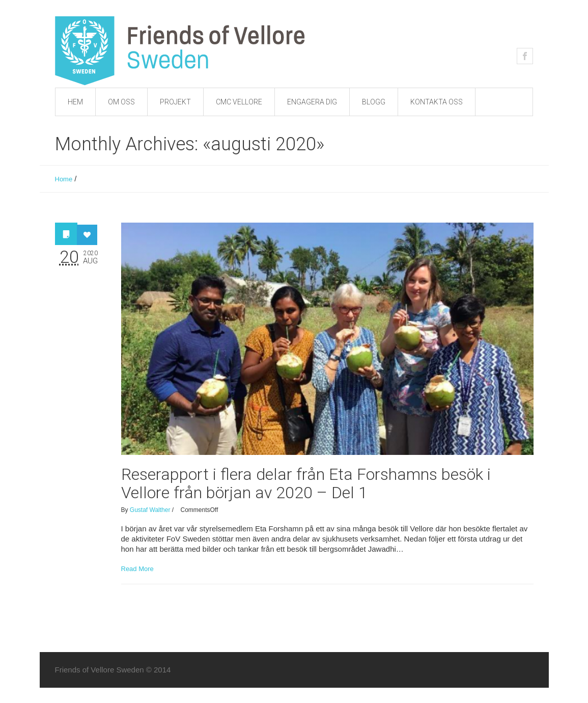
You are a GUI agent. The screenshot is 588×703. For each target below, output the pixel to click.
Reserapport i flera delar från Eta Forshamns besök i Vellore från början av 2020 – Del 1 (306, 483)
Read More (137, 569)
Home (64, 179)
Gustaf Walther (150, 510)
